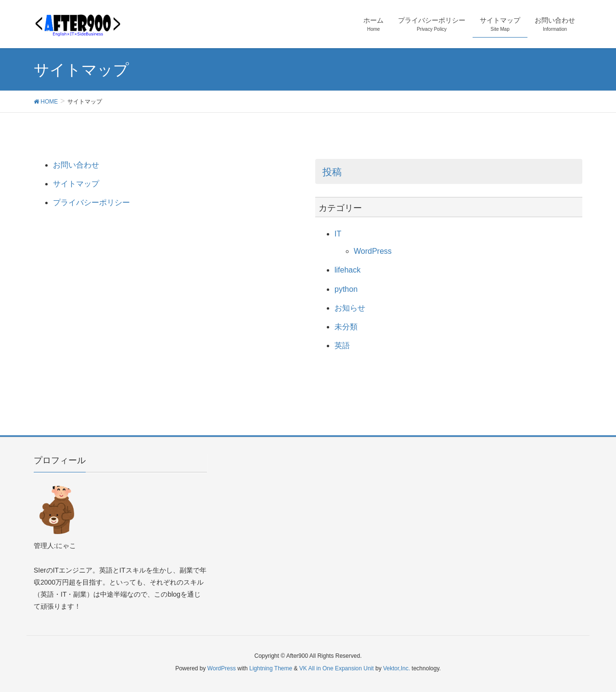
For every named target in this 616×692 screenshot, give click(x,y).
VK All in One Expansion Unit (337, 668)
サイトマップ (76, 184)
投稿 (332, 172)
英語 (342, 346)
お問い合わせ (76, 165)
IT (338, 234)
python (346, 289)
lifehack (347, 270)
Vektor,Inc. (397, 668)
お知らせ (350, 308)
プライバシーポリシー (91, 202)
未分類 (346, 327)
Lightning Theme (271, 668)
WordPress (373, 251)
